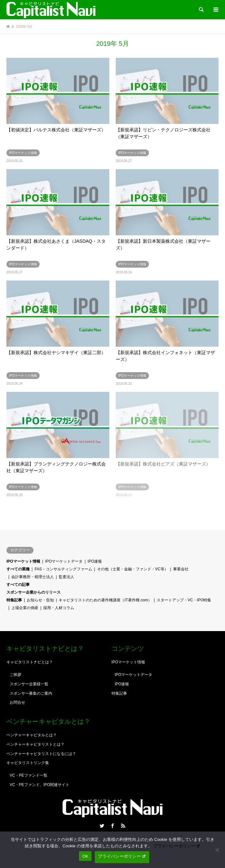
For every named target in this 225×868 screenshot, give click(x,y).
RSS (123, 826)
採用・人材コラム (59, 608)
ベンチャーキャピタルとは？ (32, 735)
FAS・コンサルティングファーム (63, 569)
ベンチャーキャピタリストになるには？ (41, 754)
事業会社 (181, 569)
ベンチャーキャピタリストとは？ (35, 744)
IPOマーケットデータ (64, 561)
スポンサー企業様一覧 (29, 684)
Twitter (102, 826)
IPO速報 (95, 561)
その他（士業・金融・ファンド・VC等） (133, 569)
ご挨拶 (15, 675)
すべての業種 (18, 569)
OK (85, 856)
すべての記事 (18, 585)
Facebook (113, 826)
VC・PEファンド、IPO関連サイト (39, 785)
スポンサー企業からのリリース (34, 592)
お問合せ (17, 702)
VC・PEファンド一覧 (29, 775)
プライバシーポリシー (177, 846)
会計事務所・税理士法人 (33, 577)
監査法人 (66, 577)
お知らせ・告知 (40, 600)
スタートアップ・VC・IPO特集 (184, 600)
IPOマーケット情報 (23, 561)
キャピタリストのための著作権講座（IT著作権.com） (105, 600)
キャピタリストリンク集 (28, 763)
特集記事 (14, 600)
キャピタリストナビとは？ (30, 662)
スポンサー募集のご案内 (31, 693)
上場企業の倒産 (25, 608)
